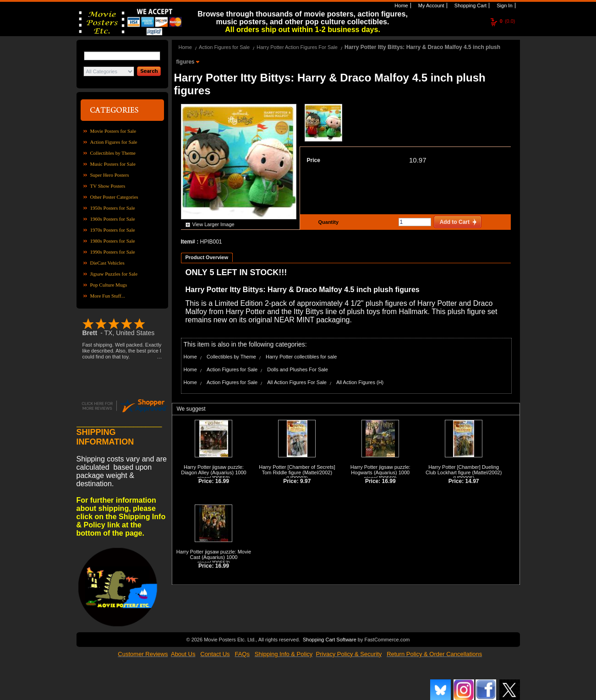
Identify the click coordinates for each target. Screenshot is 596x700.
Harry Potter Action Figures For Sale (297, 47)
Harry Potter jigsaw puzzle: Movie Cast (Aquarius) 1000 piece (214, 557)
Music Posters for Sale (113, 164)
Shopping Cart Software (330, 639)
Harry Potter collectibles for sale (301, 357)
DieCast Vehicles (107, 263)
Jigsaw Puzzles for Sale (114, 274)
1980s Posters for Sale (113, 241)
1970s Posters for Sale (113, 230)
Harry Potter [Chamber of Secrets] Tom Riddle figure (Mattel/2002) (297, 470)
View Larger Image (213, 224)
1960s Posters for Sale (113, 219)
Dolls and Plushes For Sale (298, 369)
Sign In (504, 5)
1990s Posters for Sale (113, 252)
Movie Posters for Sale (113, 131)
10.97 (418, 160)
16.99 (222, 481)
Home (400, 5)
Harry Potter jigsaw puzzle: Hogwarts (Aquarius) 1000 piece (380, 472)
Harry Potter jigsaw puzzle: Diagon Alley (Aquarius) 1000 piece (213, 472)
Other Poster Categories (114, 197)
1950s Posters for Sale (113, 208)
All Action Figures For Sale (297, 382)
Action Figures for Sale (114, 142)
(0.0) (508, 21)
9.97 (305, 481)
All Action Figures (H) (360, 382)
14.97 (472, 481)
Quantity (328, 222)
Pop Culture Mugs (109, 285)
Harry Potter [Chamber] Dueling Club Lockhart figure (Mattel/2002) (464, 470)
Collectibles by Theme (113, 153)
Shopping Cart (470, 5)
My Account (431, 5)
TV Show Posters (108, 186)
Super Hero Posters (110, 175)
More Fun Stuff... (108, 296)
